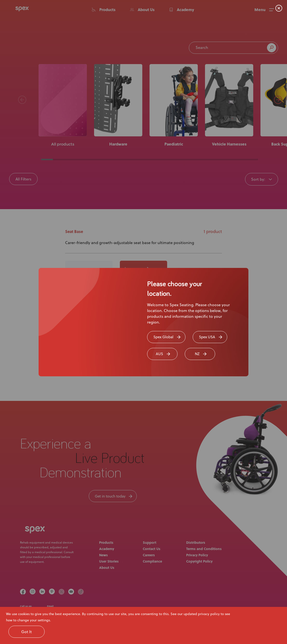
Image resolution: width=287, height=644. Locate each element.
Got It (27, 632)
